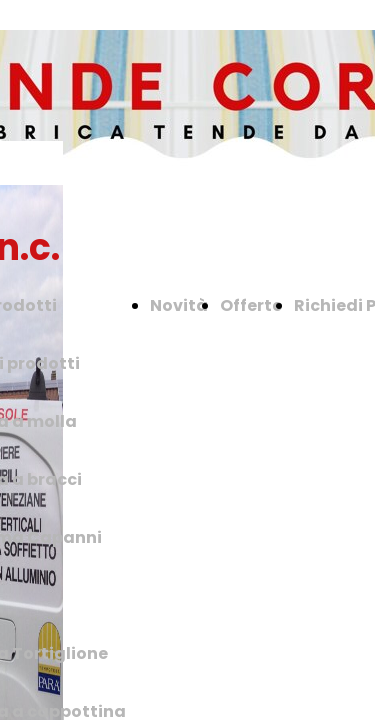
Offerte (251, 305)
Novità (179, 305)
